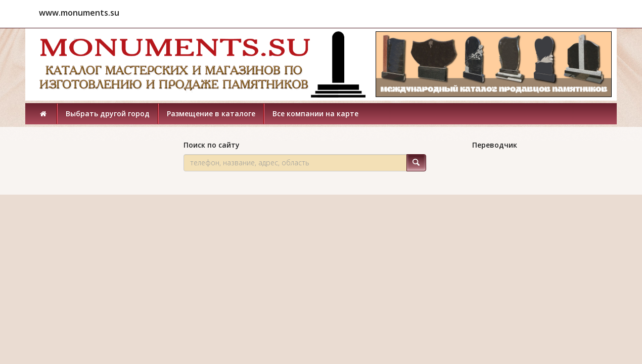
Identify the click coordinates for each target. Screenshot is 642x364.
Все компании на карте (315, 113)
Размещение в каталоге (211, 113)
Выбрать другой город (108, 113)
